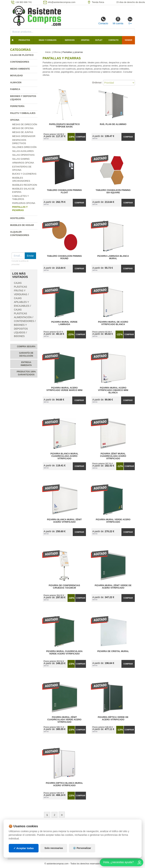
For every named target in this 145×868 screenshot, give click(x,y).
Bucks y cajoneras (24, 174)
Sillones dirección (24, 147)
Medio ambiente (20, 69)
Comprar (81, 137)
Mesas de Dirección (25, 124)
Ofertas (85, 40)
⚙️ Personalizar (82, 856)
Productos (24, 40)
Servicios (70, 40)
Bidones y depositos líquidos (21, 329)
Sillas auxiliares (23, 151)
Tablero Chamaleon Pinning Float (64, 191)
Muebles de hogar (22, 225)
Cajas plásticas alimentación (23, 314)
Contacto (103, 21)
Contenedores (20, 62)
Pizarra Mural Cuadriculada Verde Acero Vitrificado (64, 653)
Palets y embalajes (23, 113)
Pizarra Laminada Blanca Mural (113, 257)
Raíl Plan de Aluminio (113, 124)
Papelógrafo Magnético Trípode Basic (64, 126)
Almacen (16, 82)
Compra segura (26, 347)
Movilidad (17, 75)
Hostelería (17, 218)
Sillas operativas (23, 155)
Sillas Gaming (21, 159)
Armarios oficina (23, 163)
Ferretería (17, 106)
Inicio (48, 52)
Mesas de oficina (23, 128)
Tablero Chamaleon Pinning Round (64, 257)
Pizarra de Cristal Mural (113, 651)
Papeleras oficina (24, 203)
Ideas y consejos (48, 40)
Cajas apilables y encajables (22, 302)
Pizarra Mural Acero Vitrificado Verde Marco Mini (64, 389)
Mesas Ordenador (24, 136)
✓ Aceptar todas (24, 856)
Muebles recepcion (25, 185)
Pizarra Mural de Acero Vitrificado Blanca (113, 323)
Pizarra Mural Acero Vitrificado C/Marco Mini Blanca (113, 390)
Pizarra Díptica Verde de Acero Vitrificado (113, 718)
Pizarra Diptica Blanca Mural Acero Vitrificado (64, 784)
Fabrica (15, 89)
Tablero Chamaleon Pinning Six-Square (113, 191)
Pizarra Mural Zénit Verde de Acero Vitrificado (113, 587)
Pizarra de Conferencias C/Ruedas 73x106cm (64, 587)
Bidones (19, 336)
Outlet (99, 40)
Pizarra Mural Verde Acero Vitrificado (113, 521)
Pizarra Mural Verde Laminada (64, 323)
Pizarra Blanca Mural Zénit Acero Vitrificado (64, 521)
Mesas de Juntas (23, 132)
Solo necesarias (54, 856)
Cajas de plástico (22, 55)
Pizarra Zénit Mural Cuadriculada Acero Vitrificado (113, 456)
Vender (128, 40)
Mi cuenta (118, 21)
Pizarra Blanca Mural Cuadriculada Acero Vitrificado (64, 456)
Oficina (15, 120)
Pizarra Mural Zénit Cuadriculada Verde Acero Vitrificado (64, 720)
